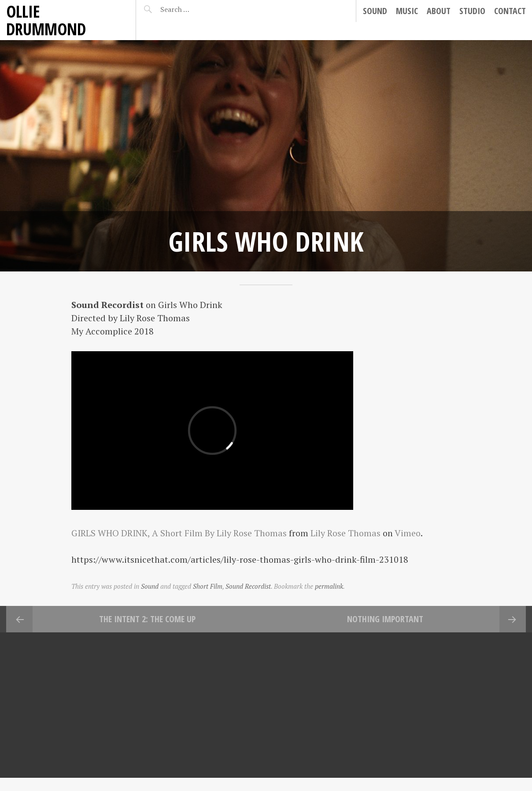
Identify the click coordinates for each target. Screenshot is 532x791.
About (439, 11)
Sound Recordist (248, 586)
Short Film (208, 586)
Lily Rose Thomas (345, 533)
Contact (510, 11)
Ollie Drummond (46, 20)
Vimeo (408, 533)
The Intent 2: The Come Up (147, 619)
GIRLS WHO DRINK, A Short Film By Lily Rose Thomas (179, 533)
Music (407, 11)
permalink (329, 586)
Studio (472, 11)
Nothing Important (385, 619)
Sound (375, 11)
